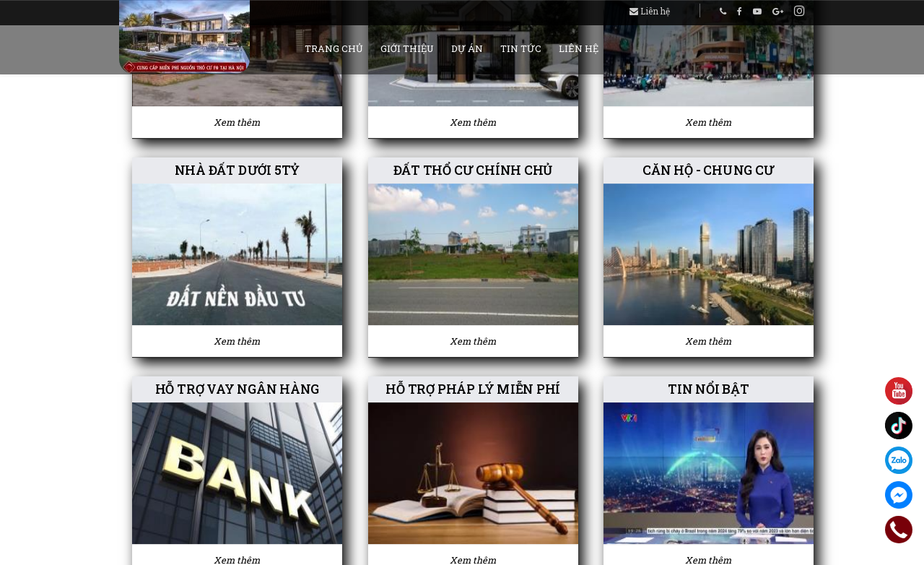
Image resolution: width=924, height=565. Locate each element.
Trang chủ (334, 48)
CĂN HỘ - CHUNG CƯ (709, 171)
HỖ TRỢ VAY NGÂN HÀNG (237, 389)
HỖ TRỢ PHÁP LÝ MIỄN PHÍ (473, 389)
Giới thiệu (407, 48)
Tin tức (521, 48)
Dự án (467, 48)
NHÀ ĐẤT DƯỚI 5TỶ (237, 171)
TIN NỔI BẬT (709, 389)
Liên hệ (650, 11)
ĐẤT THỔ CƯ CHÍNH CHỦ (472, 171)
